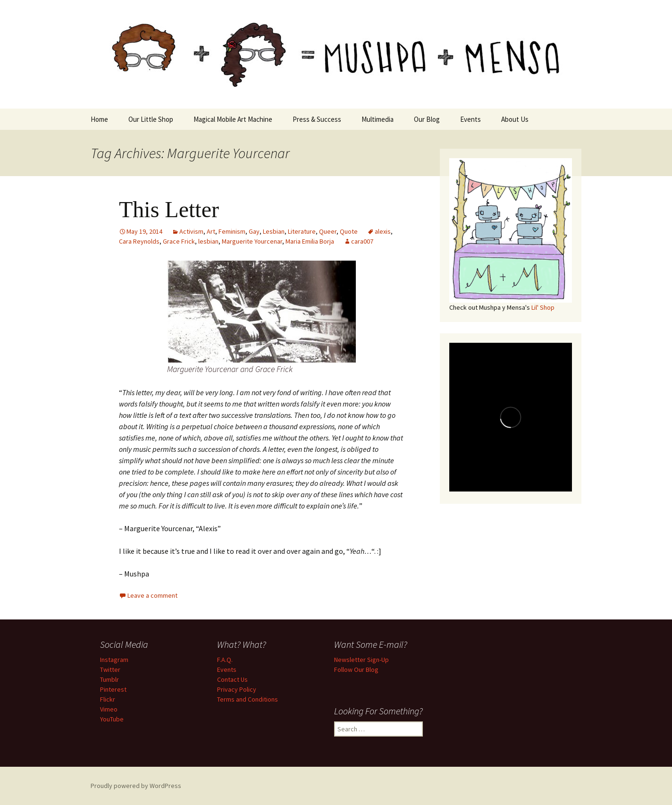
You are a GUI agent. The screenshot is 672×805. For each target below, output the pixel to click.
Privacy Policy (237, 689)
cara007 (362, 241)
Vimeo (109, 709)
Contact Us (232, 679)
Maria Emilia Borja (310, 241)
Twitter (110, 669)
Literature (302, 231)
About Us (515, 119)
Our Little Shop (151, 119)
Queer (328, 231)
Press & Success (317, 119)
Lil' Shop (543, 307)
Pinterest (113, 689)
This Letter (169, 209)
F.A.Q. (225, 660)
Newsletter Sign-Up (361, 660)
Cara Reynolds (139, 241)
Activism (191, 231)
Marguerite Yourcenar (252, 241)
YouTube (112, 719)
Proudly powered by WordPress (136, 786)
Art (211, 231)
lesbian (208, 241)
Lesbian (274, 231)
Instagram (114, 660)
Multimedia (378, 119)
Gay (254, 231)
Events (470, 119)
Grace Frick (179, 241)
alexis (383, 231)
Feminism (232, 231)
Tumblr (109, 679)
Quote (349, 231)
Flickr (108, 699)
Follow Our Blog (356, 669)
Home (99, 119)
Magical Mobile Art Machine (233, 119)
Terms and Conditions (248, 699)
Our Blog (427, 119)
